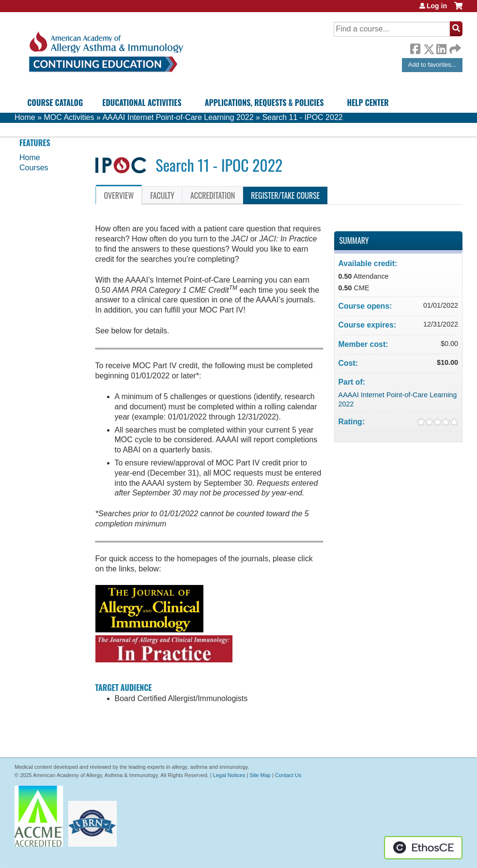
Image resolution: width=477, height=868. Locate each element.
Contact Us (288, 775)
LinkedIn (441, 47)
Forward (454, 47)
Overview (119, 195)
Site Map (260, 775)
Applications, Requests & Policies (264, 103)
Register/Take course (285, 195)
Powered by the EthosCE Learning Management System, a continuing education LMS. (423, 848)
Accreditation (213, 195)
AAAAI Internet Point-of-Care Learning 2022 (178, 117)
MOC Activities (69, 117)
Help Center (368, 103)
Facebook (415, 47)
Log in (437, 6)
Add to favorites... (432, 65)
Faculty (162, 195)
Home (25, 117)
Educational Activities (142, 103)
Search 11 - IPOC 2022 (302, 117)
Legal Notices (229, 775)
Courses (34, 168)
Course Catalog (55, 103)
